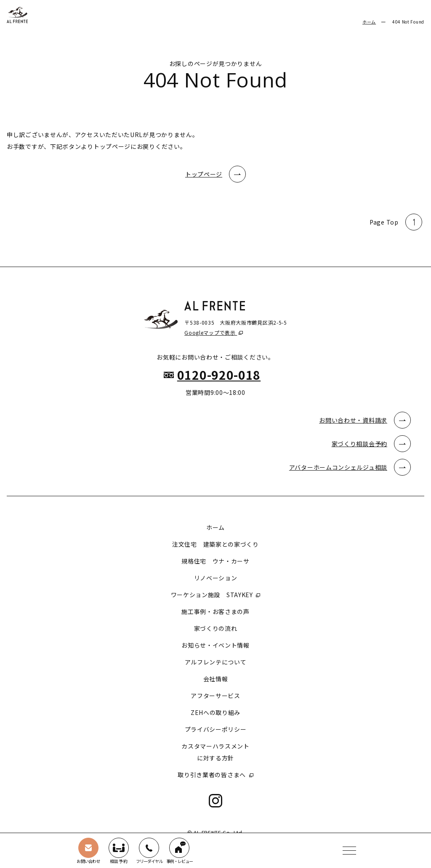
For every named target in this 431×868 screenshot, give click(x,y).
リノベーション (216, 578)
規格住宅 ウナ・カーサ (215, 561)
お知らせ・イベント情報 (215, 645)
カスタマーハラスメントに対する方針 (215, 752)
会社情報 (216, 679)
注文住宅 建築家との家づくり (215, 544)
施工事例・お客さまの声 (215, 611)
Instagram (215, 801)
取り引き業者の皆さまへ (212, 775)
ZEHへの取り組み (215, 712)
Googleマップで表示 (211, 332)
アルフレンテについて (216, 662)
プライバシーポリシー (216, 729)
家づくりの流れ (216, 628)
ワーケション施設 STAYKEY (213, 595)
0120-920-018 (219, 375)
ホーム (369, 22)
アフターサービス (215, 696)
